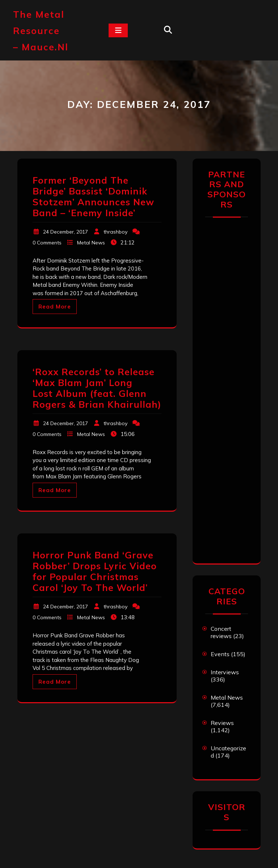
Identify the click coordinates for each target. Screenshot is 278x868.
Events (220, 654)
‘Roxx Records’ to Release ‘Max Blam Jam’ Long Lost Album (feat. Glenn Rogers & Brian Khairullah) (97, 388)
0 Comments (47, 243)
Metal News (91, 243)
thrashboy (115, 232)
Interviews (225, 672)
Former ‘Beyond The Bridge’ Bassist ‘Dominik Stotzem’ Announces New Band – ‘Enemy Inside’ (93, 196)
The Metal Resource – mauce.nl (41, 31)
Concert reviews (221, 632)
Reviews (222, 723)
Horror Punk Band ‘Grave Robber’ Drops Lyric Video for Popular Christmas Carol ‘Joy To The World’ (95, 571)
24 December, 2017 (66, 232)
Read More (55, 307)
